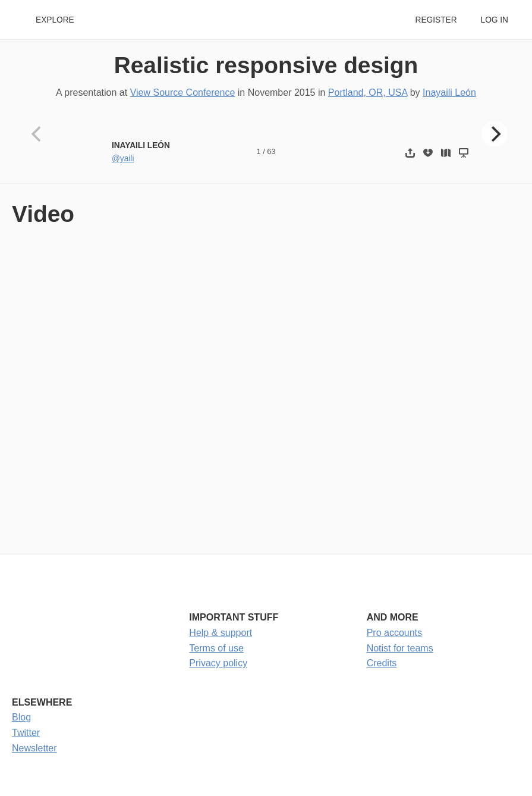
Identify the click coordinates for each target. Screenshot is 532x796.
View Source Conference (183, 93)
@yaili (123, 159)
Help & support (221, 633)
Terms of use (216, 648)
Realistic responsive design (266, 65)
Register (436, 20)
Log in (495, 20)
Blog (21, 717)
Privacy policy (218, 663)
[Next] (495, 134)
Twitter (26, 733)
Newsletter (34, 748)
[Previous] (37, 134)
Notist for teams (400, 648)
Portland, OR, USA (368, 93)
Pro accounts (394, 633)
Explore (55, 20)
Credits (382, 663)
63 (271, 151)
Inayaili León (449, 93)
